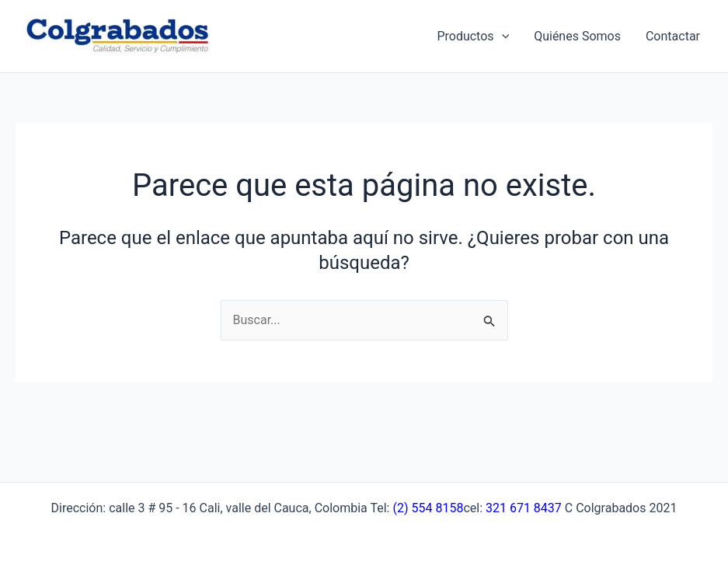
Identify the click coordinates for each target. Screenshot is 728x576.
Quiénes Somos (577, 36)
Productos (473, 37)
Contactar (673, 36)
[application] (502, 37)
